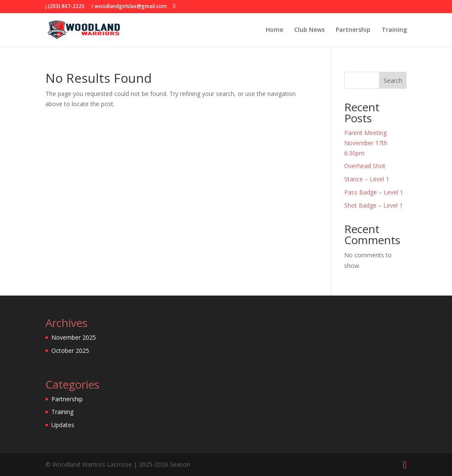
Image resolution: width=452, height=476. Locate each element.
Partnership (353, 30)
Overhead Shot (365, 166)
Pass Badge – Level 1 (374, 192)
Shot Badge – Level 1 (373, 205)
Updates (63, 425)
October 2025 (70, 351)
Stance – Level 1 (367, 179)
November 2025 (74, 337)
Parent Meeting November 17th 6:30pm (366, 143)
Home (274, 30)
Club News (309, 30)
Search (393, 80)
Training (394, 30)
